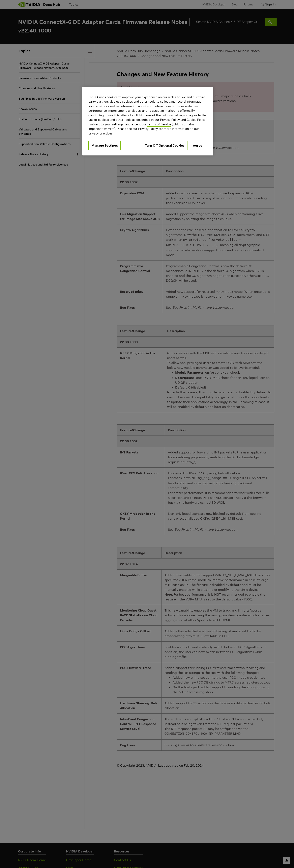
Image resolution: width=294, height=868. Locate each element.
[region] (148, 121)
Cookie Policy (196, 120)
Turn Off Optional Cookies (165, 145)
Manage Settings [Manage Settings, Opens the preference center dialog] (105, 145)
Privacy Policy (170, 120)
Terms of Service (159, 124)
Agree (198, 145)
